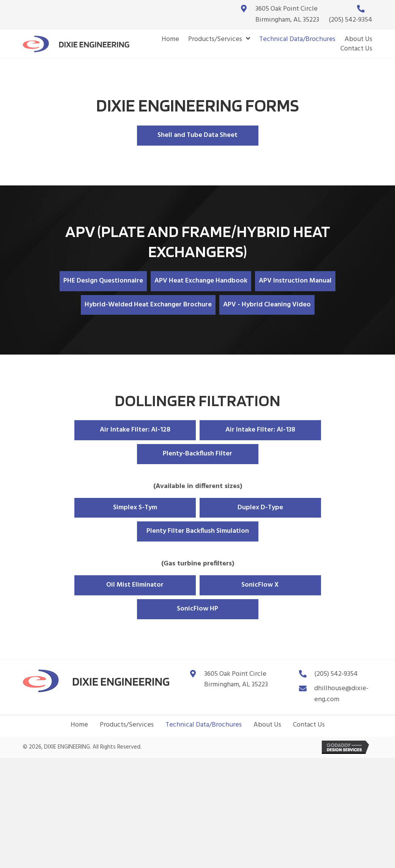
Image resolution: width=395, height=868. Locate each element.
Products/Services (127, 725)
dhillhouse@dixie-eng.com (341, 694)
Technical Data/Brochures (204, 725)
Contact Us (309, 725)
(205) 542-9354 (350, 20)
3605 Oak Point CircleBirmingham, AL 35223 (287, 14)
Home (79, 725)
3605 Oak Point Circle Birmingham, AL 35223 (236, 680)
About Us (267, 725)
